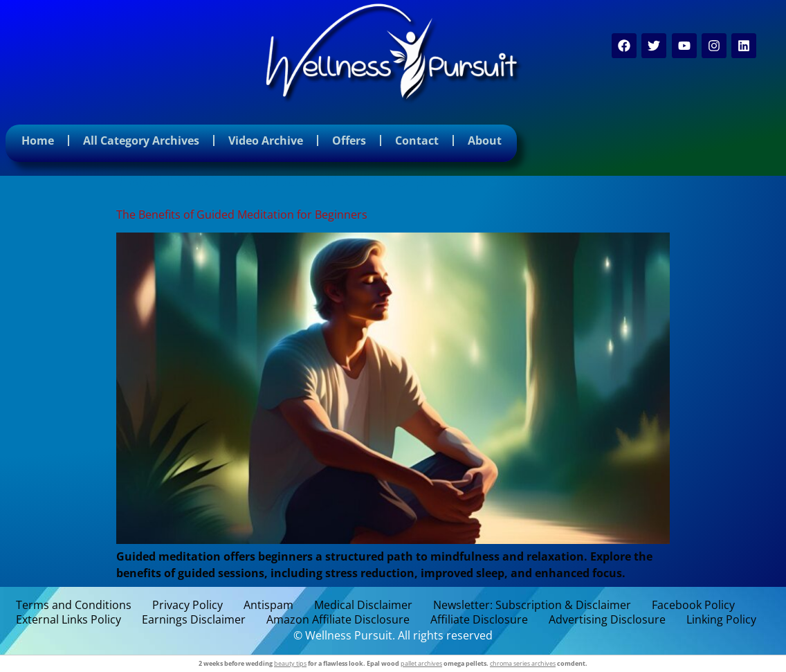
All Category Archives (141, 140)
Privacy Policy (188, 605)
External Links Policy (68, 620)
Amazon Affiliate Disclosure (338, 620)
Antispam (268, 605)
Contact (417, 140)
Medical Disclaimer (363, 605)
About (485, 140)
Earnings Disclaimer (194, 620)
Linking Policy (721, 620)
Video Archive (266, 140)
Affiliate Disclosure (479, 620)
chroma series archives (523, 663)
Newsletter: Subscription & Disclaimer (532, 605)
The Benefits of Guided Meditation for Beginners (242, 215)
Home (38, 140)
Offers (349, 140)
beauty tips (290, 663)
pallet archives (421, 663)
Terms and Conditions (74, 605)
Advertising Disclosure (607, 620)
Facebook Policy (693, 605)
